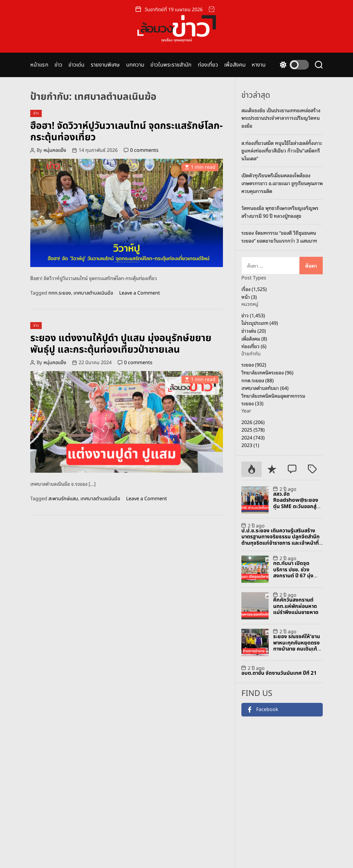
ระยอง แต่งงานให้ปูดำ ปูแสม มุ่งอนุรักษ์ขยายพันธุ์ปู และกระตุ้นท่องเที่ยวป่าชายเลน (121, 344)
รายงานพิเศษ (105, 65)
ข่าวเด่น (77, 65)
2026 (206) (253, 422)
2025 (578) (253, 429)
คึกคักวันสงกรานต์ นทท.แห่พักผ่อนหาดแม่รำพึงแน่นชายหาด (296, 606)
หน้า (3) (249, 297)
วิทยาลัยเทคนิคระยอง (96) (267, 372)
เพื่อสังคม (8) (254, 338)
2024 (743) (253, 437)
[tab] (252, 469)
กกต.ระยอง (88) (258, 380)
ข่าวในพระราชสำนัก (171, 65)
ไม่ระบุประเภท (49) (260, 323)
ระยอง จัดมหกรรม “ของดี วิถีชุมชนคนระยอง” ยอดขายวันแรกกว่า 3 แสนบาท (279, 237)
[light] (293, 65)
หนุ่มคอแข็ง (55, 150)
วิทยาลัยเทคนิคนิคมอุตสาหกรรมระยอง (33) (273, 400)
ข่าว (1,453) (253, 315)
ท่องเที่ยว (208, 65)
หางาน (259, 65)
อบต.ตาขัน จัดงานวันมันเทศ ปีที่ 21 (279, 673)
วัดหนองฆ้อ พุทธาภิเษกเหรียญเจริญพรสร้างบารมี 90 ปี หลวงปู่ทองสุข (280, 212)
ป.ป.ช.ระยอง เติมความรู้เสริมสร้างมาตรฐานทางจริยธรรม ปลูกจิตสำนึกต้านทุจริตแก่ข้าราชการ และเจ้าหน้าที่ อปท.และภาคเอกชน (281, 540)
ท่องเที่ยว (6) (254, 346)
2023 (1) (250, 445)
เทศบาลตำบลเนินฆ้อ (93, 293)
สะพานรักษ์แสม (63, 499)
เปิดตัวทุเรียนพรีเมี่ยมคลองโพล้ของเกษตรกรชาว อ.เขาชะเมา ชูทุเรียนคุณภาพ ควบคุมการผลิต (282, 183)
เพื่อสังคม (235, 65)
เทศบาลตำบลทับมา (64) (265, 388)
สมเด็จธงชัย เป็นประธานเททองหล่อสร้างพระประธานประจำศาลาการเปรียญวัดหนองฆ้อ (281, 118)
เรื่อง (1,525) (254, 289)
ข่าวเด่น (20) (254, 331)
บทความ (135, 65)
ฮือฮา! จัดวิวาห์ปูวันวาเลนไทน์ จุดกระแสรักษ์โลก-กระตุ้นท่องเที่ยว (126, 132)
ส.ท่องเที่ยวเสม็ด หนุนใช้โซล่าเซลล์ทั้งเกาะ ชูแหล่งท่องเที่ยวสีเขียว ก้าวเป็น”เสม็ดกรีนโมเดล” (282, 150)
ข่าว (58, 65)
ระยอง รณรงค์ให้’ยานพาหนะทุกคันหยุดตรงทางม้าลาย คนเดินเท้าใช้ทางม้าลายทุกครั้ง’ (297, 646)
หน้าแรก (39, 65)
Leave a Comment (140, 293)
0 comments (144, 150)
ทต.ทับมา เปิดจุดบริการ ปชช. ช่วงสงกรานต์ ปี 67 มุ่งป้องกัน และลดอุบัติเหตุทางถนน (293, 576)
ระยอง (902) (254, 364)
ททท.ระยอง (60, 293)
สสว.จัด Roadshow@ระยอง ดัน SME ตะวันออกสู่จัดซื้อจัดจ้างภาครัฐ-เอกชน (298, 507)
